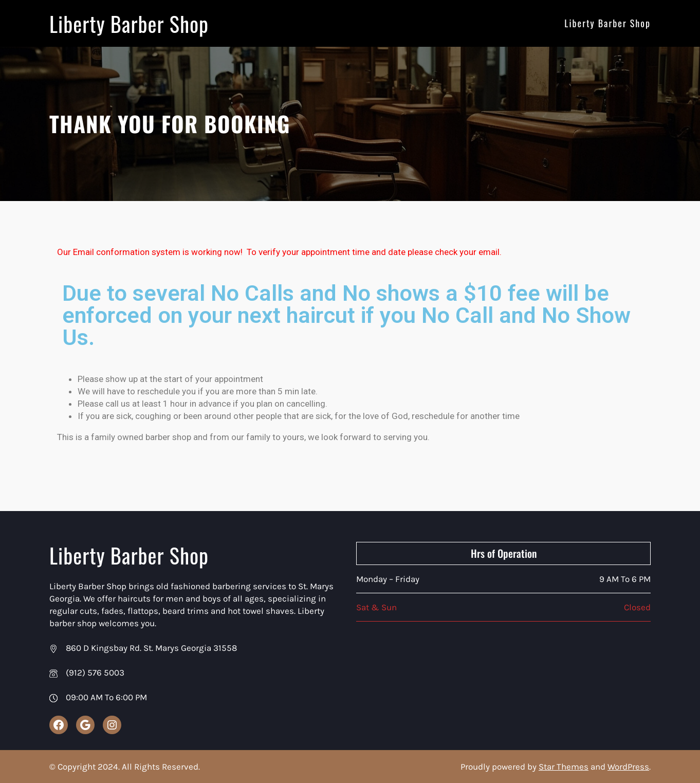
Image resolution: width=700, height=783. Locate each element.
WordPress (628, 767)
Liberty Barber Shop (132, 23)
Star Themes (564, 767)
